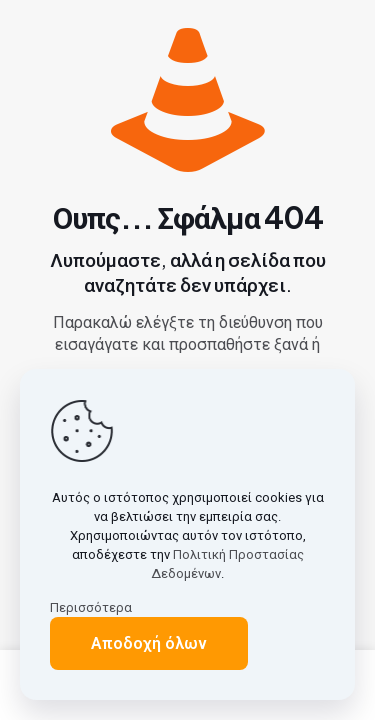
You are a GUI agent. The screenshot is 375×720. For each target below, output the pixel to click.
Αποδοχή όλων (149, 643)
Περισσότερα (91, 607)
